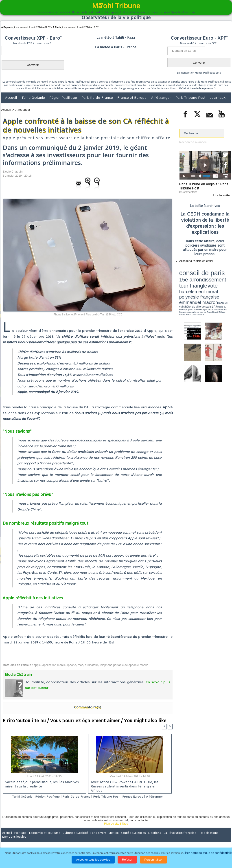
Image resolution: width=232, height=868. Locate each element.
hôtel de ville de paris (221, 282)
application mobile (54, 665)
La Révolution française (169, 839)
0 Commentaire (188, 191)
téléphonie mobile (137, 665)
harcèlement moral (191, 278)
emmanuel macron (191, 281)
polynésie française (216, 278)
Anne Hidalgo (201, 284)
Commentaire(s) (88, 707)
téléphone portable (112, 665)
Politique (20, 839)
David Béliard (193, 286)
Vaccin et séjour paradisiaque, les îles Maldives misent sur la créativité (41, 785)
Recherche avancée (192, 142)
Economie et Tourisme (42, 839)
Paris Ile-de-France (98, 98)
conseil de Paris (184, 286)
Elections (146, 839)
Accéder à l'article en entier (194, 260)
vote (223, 274)
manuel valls (208, 282)
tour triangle (211, 274)
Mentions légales (218, 839)
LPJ (181, 284)
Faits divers (93, 839)
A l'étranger (161, 98)
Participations (196, 839)
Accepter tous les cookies (93, 860)
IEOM (183, 88)
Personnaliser (153, 860)
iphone (72, 665)
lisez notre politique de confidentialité (209, 853)
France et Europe (132, 98)
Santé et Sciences (126, 839)
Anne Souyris (219, 284)
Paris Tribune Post (191, 98)
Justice (107, 839)
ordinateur (91, 665)
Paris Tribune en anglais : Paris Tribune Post (203, 186)
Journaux (218, 98)
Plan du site (112, 829)
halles (199, 286)
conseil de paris (193, 270)
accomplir (227, 284)
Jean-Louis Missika (207, 286)
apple (37, 665)
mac (80, 665)
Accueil (11, 98)
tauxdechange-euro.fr (203, 88)
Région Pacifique (64, 98)
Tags (125, 829)
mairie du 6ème (187, 284)
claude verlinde (210, 284)
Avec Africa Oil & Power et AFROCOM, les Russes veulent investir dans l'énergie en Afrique (129, 785)
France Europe (148, 797)
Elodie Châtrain (13, 172)
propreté (195, 284)
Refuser (127, 860)
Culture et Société (72, 839)
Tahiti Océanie (34, 98)
